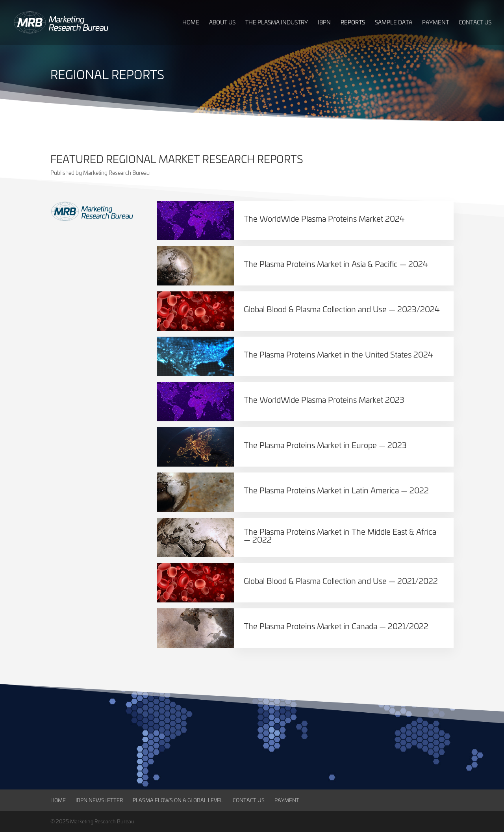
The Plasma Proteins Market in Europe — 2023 (325, 445)
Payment (287, 800)
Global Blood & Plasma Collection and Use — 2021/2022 (341, 581)
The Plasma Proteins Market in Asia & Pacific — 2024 (336, 264)
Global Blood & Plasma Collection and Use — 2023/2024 (342, 309)
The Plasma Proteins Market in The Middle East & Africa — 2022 (340, 535)
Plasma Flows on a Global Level (178, 800)
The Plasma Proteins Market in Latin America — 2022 (336, 490)
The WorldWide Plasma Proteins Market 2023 (324, 399)
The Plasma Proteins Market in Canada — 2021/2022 (336, 626)
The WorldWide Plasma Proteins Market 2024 (324, 218)
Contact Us (249, 800)
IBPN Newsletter (99, 800)
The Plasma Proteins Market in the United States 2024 (338, 354)
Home (58, 800)
